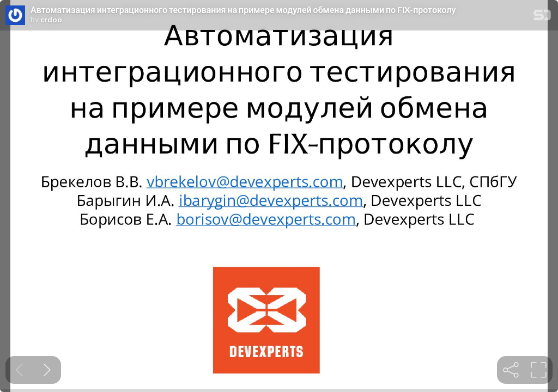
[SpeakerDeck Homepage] (542, 17)
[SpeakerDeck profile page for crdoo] (15, 16)
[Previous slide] (19, 370)
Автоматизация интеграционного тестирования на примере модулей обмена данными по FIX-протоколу (243, 10)
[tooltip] (511, 370)
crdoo (51, 20)
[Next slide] (47, 370)
